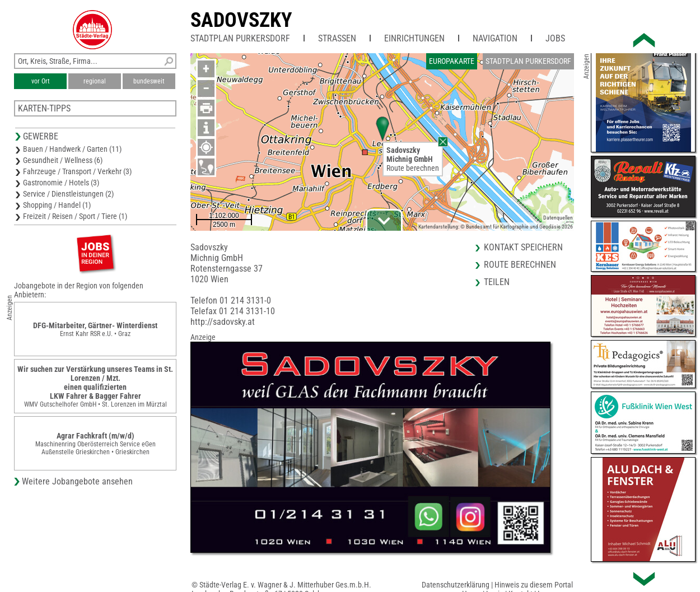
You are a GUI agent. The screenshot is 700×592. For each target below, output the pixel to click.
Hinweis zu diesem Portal (534, 585)
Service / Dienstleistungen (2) (68, 194)
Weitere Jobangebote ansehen (77, 481)
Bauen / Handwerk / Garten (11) (72, 149)
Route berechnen (413, 168)
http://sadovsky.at (223, 322)
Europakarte (452, 61)
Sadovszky (241, 20)
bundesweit (149, 81)
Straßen (337, 38)
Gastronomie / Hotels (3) (61, 183)
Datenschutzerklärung (456, 585)
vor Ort (41, 81)
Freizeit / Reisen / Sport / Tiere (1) (75, 216)
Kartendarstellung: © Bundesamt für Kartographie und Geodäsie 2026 (496, 227)
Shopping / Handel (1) (57, 205)
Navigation (495, 38)
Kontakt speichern (523, 247)
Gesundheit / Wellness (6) (63, 160)
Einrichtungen (414, 38)
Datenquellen (558, 218)
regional (95, 81)
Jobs (555, 38)
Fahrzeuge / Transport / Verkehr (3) (77, 171)
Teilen (497, 282)
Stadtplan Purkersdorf (240, 38)
